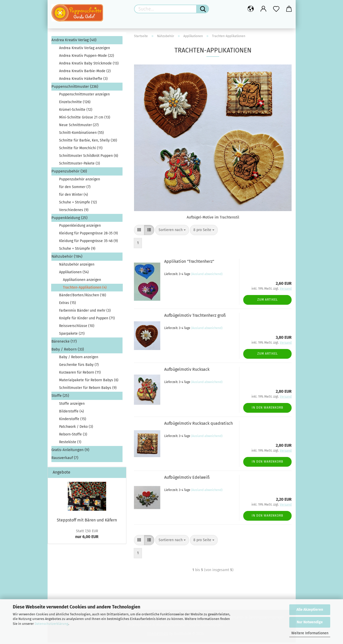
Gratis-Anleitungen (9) (70, 451)
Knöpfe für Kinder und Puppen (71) (87, 320)
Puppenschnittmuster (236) (75, 88)
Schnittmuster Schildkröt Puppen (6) (89, 157)
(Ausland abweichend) (207, 276)
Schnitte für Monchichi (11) (81, 150)
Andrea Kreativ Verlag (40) (74, 42)
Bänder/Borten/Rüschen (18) (83, 297)
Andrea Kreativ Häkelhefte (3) (83, 80)
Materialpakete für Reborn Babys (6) (89, 382)
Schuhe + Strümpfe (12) (78, 204)
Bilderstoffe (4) (71, 413)
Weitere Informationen (310, 633)
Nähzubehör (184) (67, 258)
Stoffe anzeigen (72, 405)
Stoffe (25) (60, 397)
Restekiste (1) (70, 444)
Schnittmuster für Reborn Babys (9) (88, 390)
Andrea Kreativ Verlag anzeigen (85, 50)
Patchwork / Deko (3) (76, 428)
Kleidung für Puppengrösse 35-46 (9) (88, 243)
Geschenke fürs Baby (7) (79, 367)
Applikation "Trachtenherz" (189, 263)
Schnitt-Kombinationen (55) (81, 134)
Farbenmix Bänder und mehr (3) (85, 312)
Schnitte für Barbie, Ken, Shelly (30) (88, 142)
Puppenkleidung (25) (69, 219)
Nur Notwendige (310, 622)
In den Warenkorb (267, 409)
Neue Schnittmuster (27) (79, 127)
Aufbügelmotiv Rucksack (187, 371)
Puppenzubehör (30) (69, 173)
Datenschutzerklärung (51, 624)
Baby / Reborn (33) (68, 351)
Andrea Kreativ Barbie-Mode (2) (85, 73)
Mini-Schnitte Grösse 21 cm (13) (85, 119)
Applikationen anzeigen (82, 281)
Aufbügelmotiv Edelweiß (187, 479)
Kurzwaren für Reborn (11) (80, 374)
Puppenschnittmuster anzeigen (84, 96)
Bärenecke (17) (64, 343)
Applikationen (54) (74, 274)
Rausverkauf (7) (65, 460)
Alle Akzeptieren (310, 610)
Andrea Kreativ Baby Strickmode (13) (89, 65)
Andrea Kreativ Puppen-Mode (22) (87, 57)
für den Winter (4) (74, 196)
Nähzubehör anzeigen (77, 266)
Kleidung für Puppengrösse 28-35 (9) (88, 235)
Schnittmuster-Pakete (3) (80, 165)
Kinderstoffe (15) (73, 421)
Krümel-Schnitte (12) (76, 111)
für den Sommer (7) (75, 188)
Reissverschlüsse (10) (77, 327)
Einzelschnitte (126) (75, 104)
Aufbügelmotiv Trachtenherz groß (195, 317)
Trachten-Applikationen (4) (85, 289)
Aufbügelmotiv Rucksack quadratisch (198, 425)
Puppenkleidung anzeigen (80, 227)
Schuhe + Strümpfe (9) (77, 250)
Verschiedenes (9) (74, 211)
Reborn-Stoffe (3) (73, 436)
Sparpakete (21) (72, 335)
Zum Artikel (268, 301)
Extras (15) (68, 304)
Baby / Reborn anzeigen (79, 359)
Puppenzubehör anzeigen (80, 181)
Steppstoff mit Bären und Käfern (87, 522)
